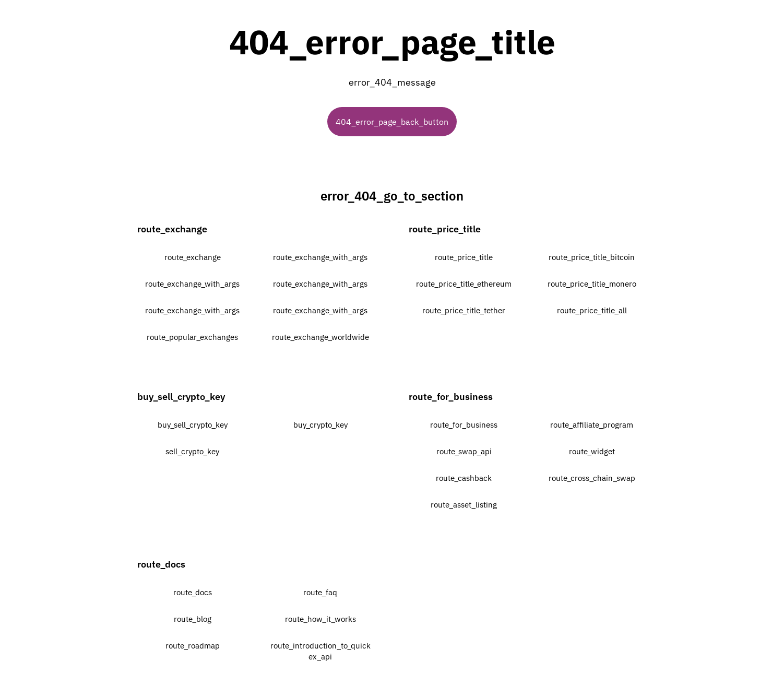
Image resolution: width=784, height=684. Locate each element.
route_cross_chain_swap (592, 478)
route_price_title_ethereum (464, 284)
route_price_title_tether (464, 310)
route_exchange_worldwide (320, 337)
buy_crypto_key (320, 425)
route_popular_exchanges (192, 337)
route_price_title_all (592, 310)
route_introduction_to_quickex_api (320, 651)
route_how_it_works (320, 619)
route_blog (193, 619)
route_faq (320, 592)
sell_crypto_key (192, 451)
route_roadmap (193, 646)
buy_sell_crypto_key (193, 425)
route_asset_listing (464, 505)
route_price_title (464, 257)
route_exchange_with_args (320, 257)
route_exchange (193, 257)
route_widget (592, 451)
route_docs (193, 592)
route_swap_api (464, 451)
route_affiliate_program (592, 425)
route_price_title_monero (592, 284)
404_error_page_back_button (392, 122)
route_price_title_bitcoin (592, 257)
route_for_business (464, 425)
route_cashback (464, 478)
